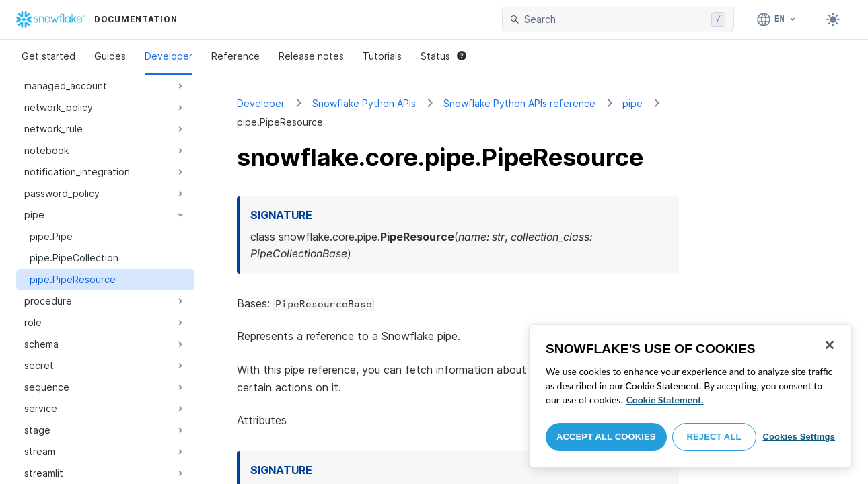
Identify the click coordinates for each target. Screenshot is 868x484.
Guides (110, 56)
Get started (48, 56)
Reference (236, 56)
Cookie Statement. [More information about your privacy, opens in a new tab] (665, 400)
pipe (632, 103)
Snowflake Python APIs (364, 103)
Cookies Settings (799, 437)
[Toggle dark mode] (833, 19)
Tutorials (382, 56)
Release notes (311, 56)
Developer (169, 56)
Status (443, 56)
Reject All (714, 437)
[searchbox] (615, 19)
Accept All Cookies (606, 437)
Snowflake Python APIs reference (519, 103)
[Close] (830, 345)
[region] (690, 396)
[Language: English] (777, 19)
